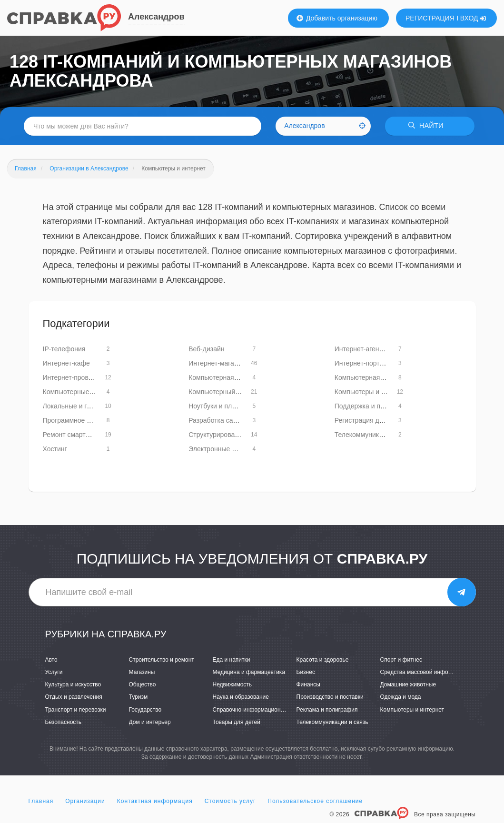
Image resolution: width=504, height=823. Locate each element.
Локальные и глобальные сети (90, 406)
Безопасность (64, 722)
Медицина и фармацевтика (249, 672)
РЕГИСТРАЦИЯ (430, 18)
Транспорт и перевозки (76, 710)
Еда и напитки (232, 660)
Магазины (142, 672)
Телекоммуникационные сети (380, 435)
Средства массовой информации (424, 672)
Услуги (54, 672)
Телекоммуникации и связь (332, 722)
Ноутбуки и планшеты (222, 406)
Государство (145, 710)
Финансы (308, 685)
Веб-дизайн (206, 349)
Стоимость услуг (230, 801)
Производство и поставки (330, 697)
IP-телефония (64, 349)
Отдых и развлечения (74, 697)
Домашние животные (408, 685)
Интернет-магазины (219, 363)
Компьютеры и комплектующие (383, 392)
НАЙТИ (428, 126)
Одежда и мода (401, 697)
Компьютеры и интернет (412, 710)
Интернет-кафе (66, 363)
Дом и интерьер (150, 722)
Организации (85, 801)
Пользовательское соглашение (315, 801)
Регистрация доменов (368, 420)
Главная (41, 801)
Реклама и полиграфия (327, 710)
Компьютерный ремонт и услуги (238, 392)
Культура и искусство (73, 685)
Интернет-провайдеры (78, 377)
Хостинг (55, 449)
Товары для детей (237, 722)
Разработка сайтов (218, 420)
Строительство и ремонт (162, 660)
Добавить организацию (337, 18)
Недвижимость (232, 685)
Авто (51, 660)
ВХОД (473, 18)
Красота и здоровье (323, 660)
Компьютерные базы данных (87, 392)
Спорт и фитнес (401, 660)
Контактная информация (155, 801)
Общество (143, 685)
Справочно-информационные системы (264, 710)
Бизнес (306, 672)
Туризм (138, 697)
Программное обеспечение (85, 420)
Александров (156, 17)
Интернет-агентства (365, 349)
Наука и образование (241, 697)
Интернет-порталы (363, 363)
